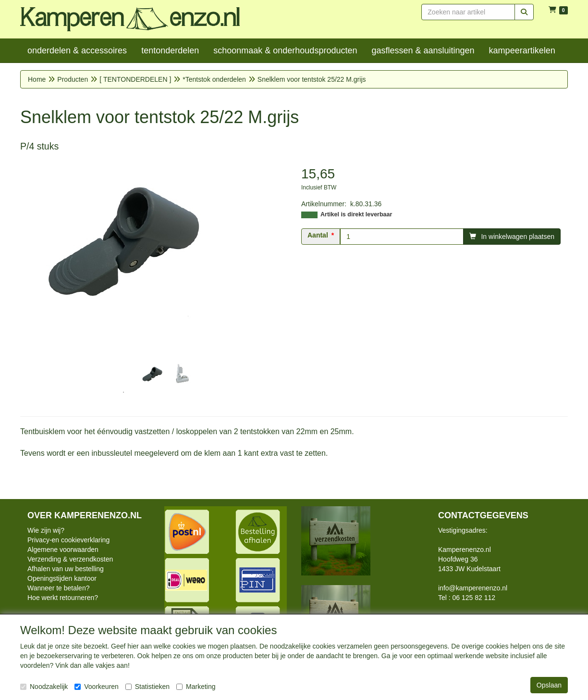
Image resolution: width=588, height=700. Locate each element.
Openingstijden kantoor (62, 578)
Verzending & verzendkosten (70, 559)
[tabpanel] (152, 374)
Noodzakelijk (44, 687)
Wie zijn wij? (46, 530)
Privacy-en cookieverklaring (68, 540)
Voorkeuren (97, 687)
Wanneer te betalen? (58, 588)
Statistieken (147, 687)
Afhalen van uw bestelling (66, 569)
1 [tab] (123, 392)
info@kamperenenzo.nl (473, 588)
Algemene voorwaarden (63, 550)
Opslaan (549, 685)
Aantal (318, 235)
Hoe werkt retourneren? (63, 598)
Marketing (196, 687)
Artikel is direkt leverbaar (356, 214)
